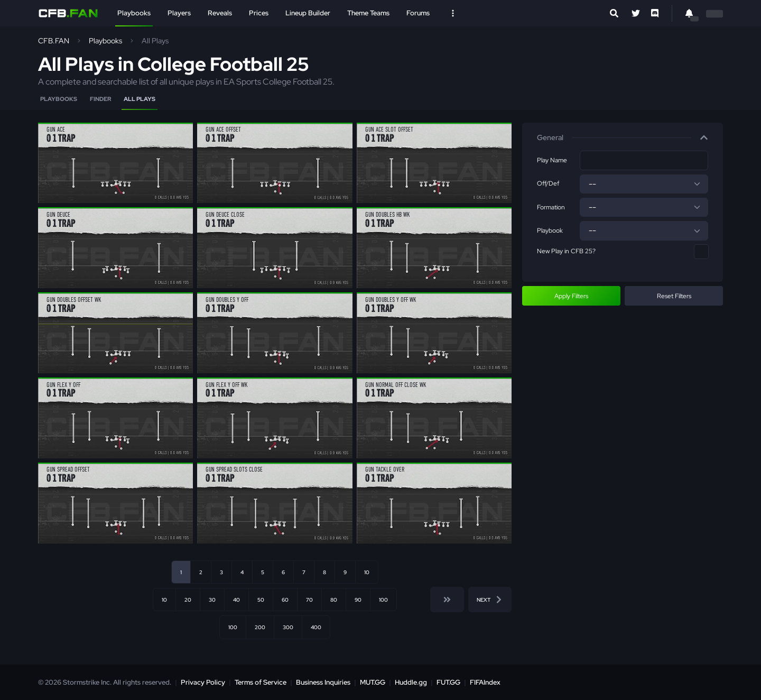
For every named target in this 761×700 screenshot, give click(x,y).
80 (334, 600)
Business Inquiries (323, 682)
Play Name (552, 160)
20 (188, 600)
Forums (418, 13)
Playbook (550, 231)
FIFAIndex (485, 682)
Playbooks (134, 13)
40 (236, 600)
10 (367, 572)
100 (383, 600)
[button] (623, 138)
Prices (259, 13)
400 (316, 627)
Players (179, 13)
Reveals (220, 13)
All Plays (140, 99)
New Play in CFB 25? (566, 251)
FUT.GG (448, 682)
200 (260, 627)
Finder (100, 99)
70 (309, 600)
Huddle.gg (411, 682)
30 (212, 600)
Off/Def (548, 183)
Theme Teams (368, 13)
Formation (551, 207)
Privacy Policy (203, 682)
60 (285, 600)
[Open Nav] (453, 13)
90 (358, 600)
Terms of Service (261, 682)
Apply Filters (571, 296)
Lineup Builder (308, 13)
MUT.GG (373, 682)
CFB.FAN (54, 41)
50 (261, 600)
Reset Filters (674, 296)
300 (288, 627)
